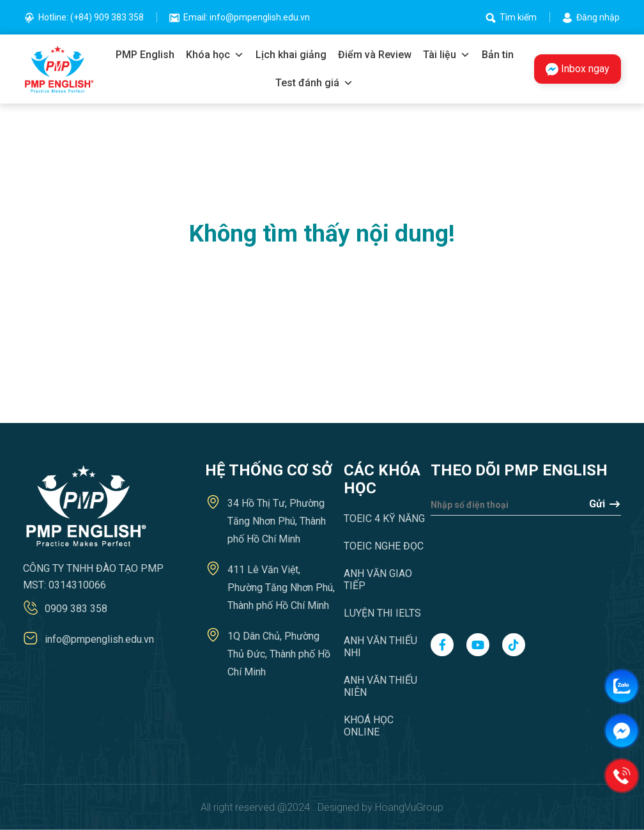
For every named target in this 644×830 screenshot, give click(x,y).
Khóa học (215, 55)
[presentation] (483, 568)
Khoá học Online (369, 726)
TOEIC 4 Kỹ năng (384, 519)
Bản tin (498, 55)
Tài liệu (447, 55)
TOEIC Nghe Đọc (384, 546)
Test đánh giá (314, 83)
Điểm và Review (375, 55)
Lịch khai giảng (291, 55)
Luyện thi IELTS (382, 613)
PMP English (145, 55)
